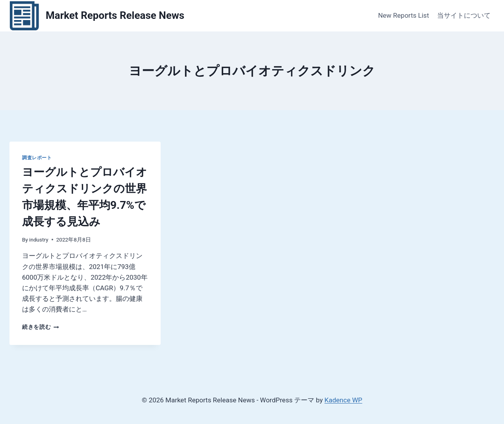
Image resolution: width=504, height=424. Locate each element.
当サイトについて (464, 15)
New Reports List (403, 15)
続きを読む (41, 327)
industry (39, 240)
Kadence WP (343, 400)
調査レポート (37, 158)
